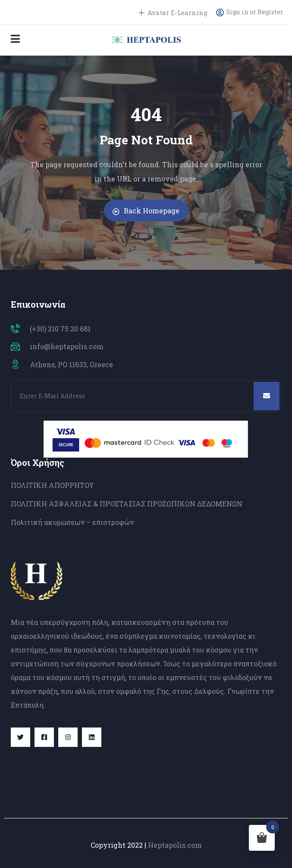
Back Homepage (146, 211)
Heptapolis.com (175, 845)
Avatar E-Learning (173, 12)
